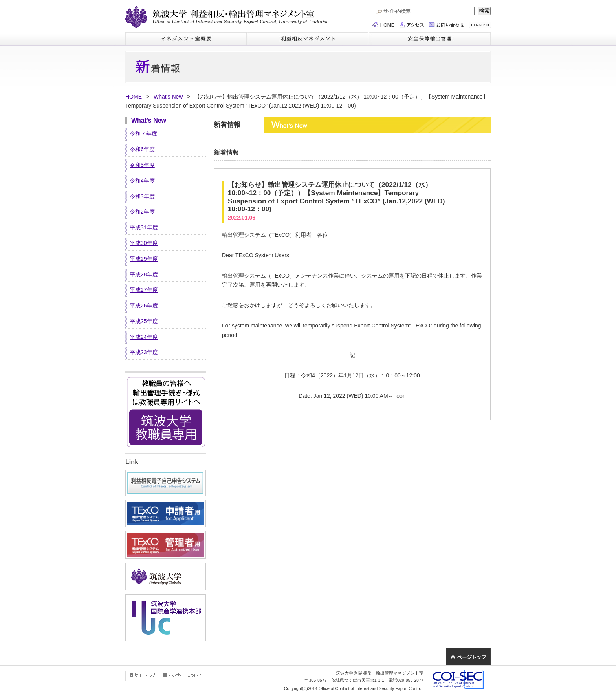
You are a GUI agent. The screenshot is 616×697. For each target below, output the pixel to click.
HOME (134, 97)
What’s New (168, 97)
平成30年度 (144, 243)
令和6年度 (142, 149)
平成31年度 (144, 227)
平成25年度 (144, 321)
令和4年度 (142, 181)
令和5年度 (142, 165)
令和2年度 (142, 212)
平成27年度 (144, 290)
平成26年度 (144, 306)
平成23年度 (144, 352)
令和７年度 (143, 134)
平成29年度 (144, 259)
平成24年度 (144, 337)
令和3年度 (142, 196)
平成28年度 (144, 274)
